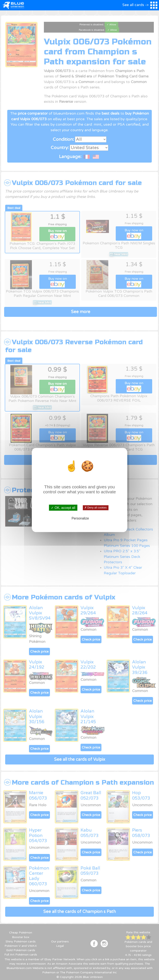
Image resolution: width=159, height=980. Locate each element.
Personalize (80, 518)
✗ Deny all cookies (96, 508)
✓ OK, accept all (63, 508)
